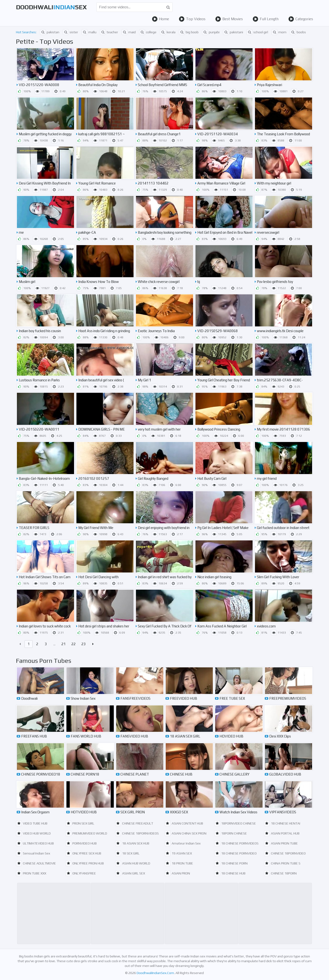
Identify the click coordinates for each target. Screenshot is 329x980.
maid (129, 32)
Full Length (266, 19)
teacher (109, 32)
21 (64, 644)
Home (160, 19)
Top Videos (192, 19)
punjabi (211, 32)
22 (74, 644)
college (148, 32)
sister (70, 32)
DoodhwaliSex (51, 7)
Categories (301, 19)
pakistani (233, 32)
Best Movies (229, 19)
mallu (89, 32)
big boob (189, 32)
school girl (257, 32)
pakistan (50, 32)
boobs (298, 32)
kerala (168, 32)
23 (84, 644)
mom (279, 32)
